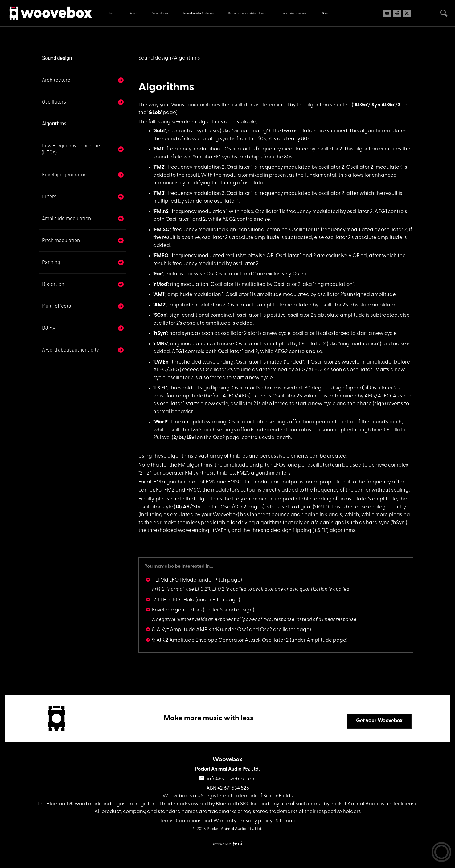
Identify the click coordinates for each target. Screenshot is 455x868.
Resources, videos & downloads (247, 13)
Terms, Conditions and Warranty (198, 821)
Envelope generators (65, 175)
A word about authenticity (70, 350)
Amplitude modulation (66, 218)
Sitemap (286, 821)
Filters (49, 197)
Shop (325, 13)
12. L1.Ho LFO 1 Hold (173, 600)
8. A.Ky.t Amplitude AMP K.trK (186, 630)
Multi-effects (56, 306)
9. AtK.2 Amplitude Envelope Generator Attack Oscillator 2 (220, 640)
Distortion (53, 284)
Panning (51, 262)
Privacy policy (256, 821)
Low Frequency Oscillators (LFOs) (72, 149)
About (134, 13)
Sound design (57, 58)
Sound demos (160, 13)
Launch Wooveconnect (294, 13)
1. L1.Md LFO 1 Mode (174, 580)
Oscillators (54, 102)
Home (112, 13)
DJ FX (49, 328)
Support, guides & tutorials (198, 13)
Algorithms (54, 124)
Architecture (56, 80)
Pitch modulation (61, 240)
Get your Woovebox (379, 721)
